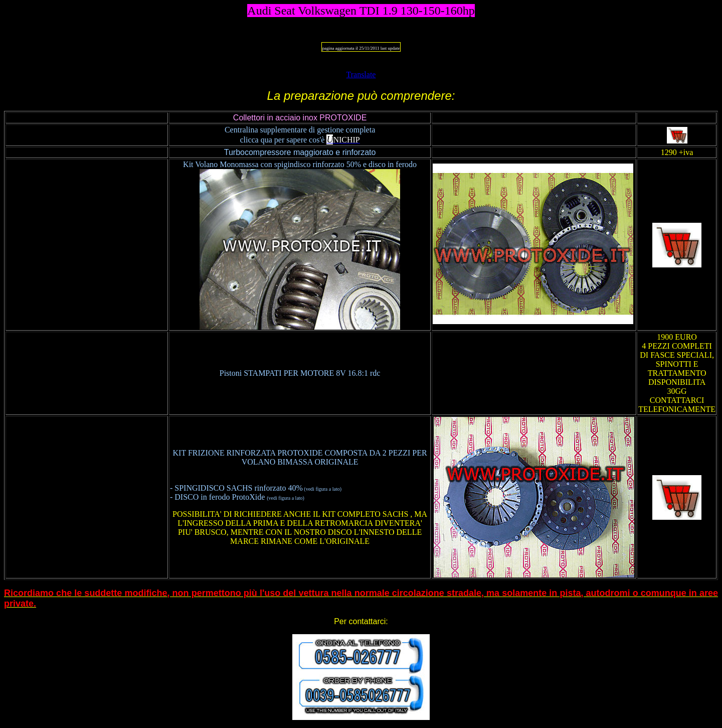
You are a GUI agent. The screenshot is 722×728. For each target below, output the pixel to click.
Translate (361, 75)
